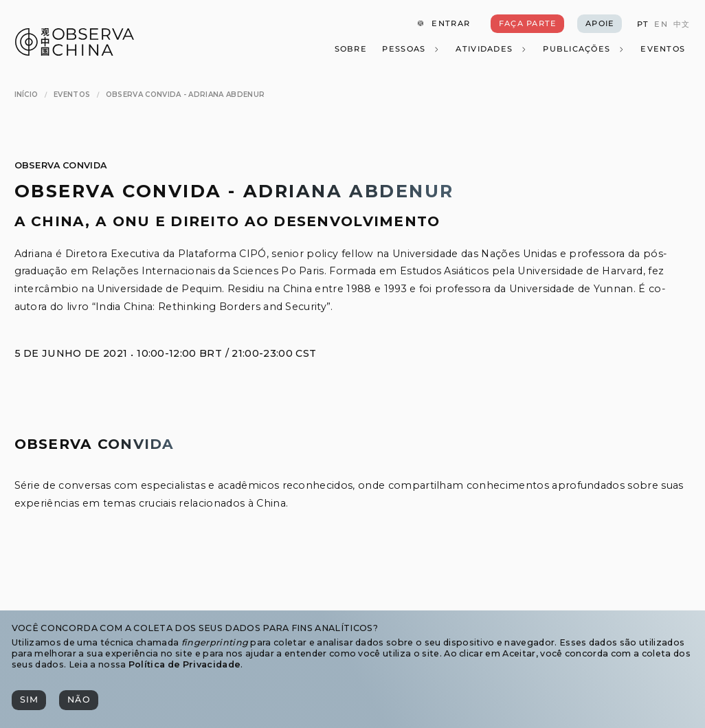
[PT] (642, 24)
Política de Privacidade (184, 664)
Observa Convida (61, 165)
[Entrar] (443, 24)
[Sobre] (350, 49)
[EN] (661, 24)
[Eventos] (663, 49)
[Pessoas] (411, 49)
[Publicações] (584, 49)
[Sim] (29, 700)
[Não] (78, 700)
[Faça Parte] (527, 24)
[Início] (26, 95)
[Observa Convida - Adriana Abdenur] (186, 95)
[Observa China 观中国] (75, 52)
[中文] (682, 24)
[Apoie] (600, 24)
